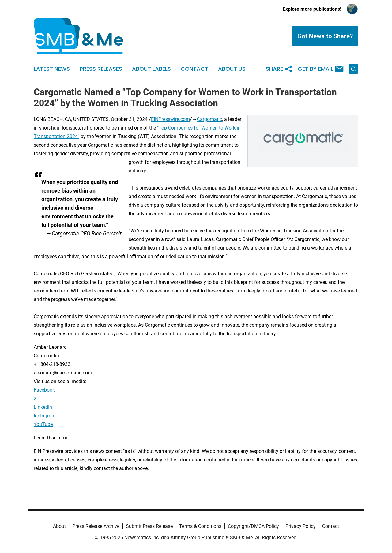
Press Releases (101, 69)
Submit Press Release (149, 526)
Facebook (44, 390)
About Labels (151, 69)
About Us (232, 69)
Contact (194, 69)
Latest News (52, 69)
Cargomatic (209, 119)
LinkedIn (43, 407)
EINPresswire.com (170, 119)
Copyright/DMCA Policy (253, 526)
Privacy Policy (301, 526)
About (59, 526)
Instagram (45, 416)
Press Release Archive (96, 526)
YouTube (43, 424)
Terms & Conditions (200, 526)
